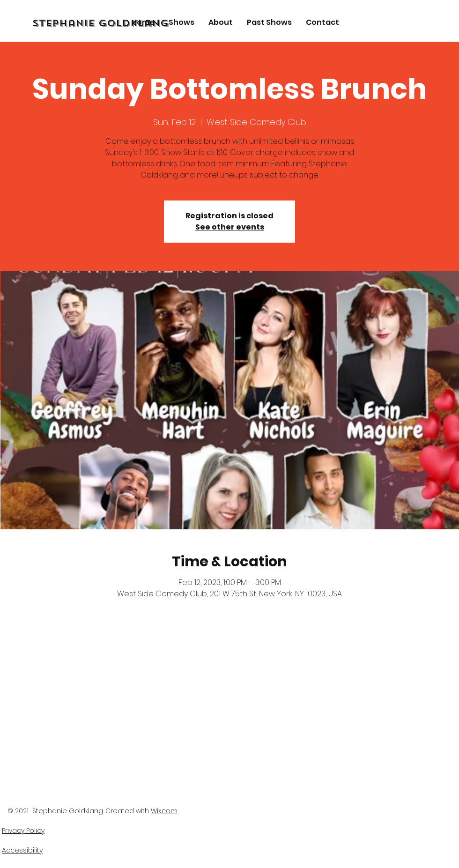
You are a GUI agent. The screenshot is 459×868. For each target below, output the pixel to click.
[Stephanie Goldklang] (124, 23)
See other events (230, 227)
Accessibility (22, 850)
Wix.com (164, 811)
